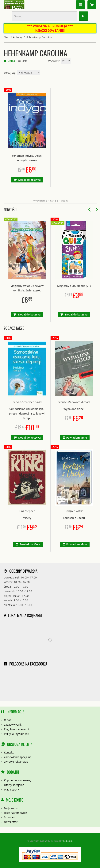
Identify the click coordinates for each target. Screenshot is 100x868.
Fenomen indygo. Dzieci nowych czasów (27, 158)
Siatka (9, 61)
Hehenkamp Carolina (39, 37)
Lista (23, 61)
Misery (27, 518)
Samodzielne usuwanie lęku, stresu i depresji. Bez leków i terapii (27, 413)
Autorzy (18, 37)
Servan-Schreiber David (27, 402)
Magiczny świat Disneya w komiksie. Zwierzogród (27, 288)
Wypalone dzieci (74, 409)
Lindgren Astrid (74, 511)
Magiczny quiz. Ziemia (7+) (74, 286)
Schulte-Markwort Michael (74, 402)
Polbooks (68, 841)
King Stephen (27, 511)
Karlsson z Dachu (74, 518)
